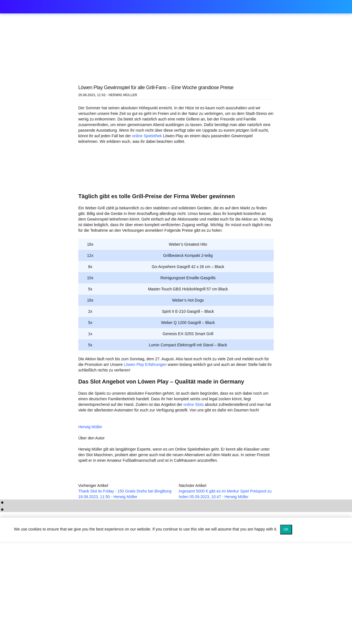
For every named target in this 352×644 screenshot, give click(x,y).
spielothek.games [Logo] (56, 7)
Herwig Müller (131, 434)
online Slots (192, 412)
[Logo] (176, 624)
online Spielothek (146, 136)
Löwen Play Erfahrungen (138, 372)
